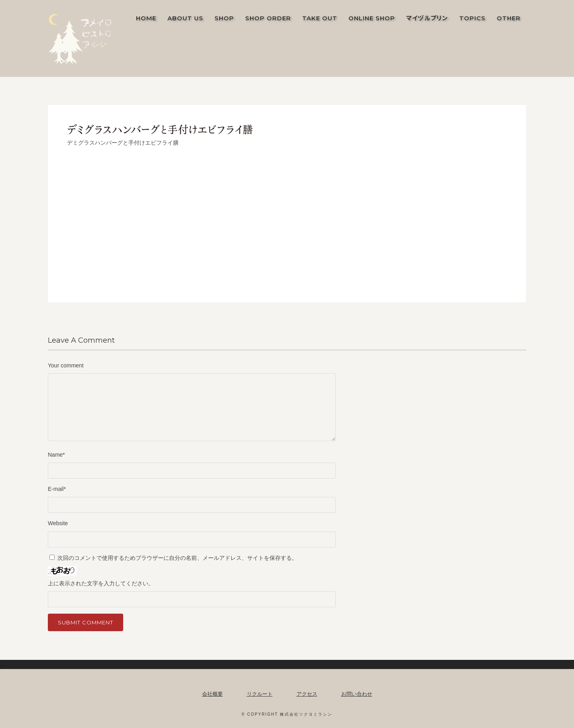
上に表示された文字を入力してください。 (101, 583)
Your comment (66, 365)
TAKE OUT (320, 18)
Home (146, 18)
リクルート (260, 694)
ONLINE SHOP (372, 18)
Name (56, 455)
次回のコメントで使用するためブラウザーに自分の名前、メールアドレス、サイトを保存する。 (177, 558)
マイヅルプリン (427, 18)
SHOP (224, 18)
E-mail (57, 489)
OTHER (509, 18)
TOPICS (472, 18)
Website (58, 523)
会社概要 (212, 694)
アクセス (307, 694)
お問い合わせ (357, 694)
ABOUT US (185, 18)
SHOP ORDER (268, 18)
